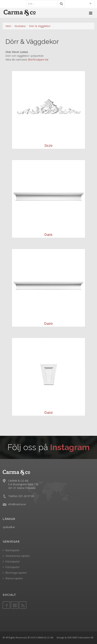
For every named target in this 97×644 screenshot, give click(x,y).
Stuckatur (20, 26)
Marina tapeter (14, 578)
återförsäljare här (38, 60)
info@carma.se (17, 504)
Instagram (70, 447)
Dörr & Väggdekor (40, 26)
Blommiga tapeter (16, 573)
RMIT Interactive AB (83, 637)
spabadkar (9, 527)
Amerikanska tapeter (18, 556)
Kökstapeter (13, 561)
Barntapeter (13, 550)
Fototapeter (13, 567)
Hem (8, 26)
